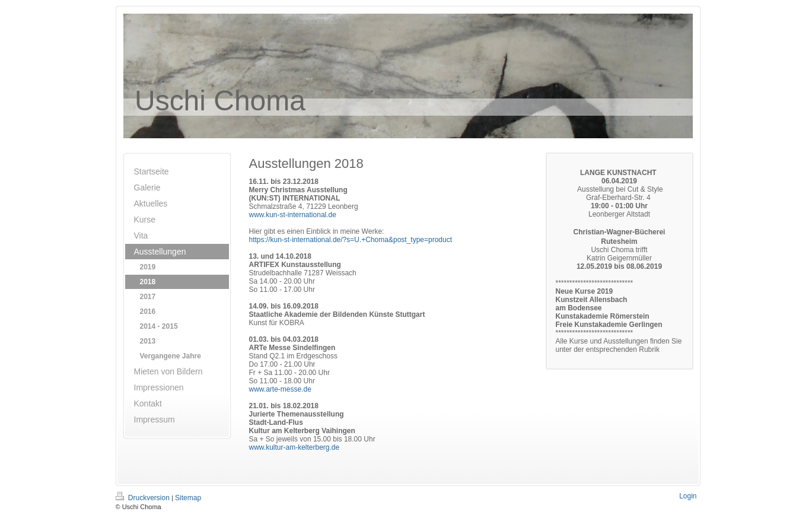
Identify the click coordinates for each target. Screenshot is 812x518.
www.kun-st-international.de (293, 215)
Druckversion (144, 498)
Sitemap (188, 498)
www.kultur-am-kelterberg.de (294, 447)
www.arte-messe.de (280, 389)
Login (688, 496)
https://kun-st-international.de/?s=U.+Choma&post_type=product (351, 240)
